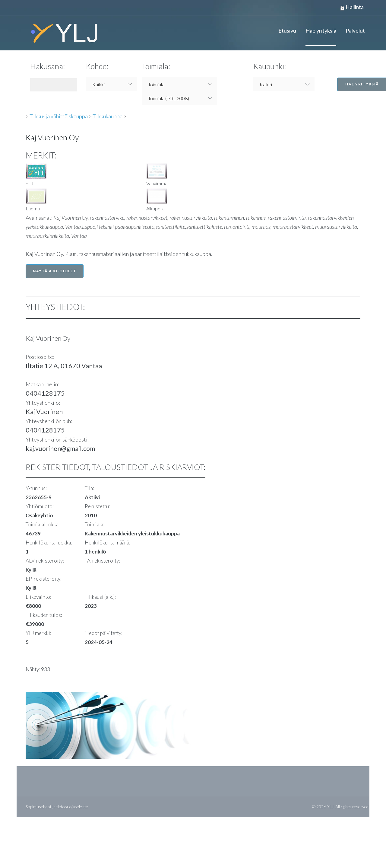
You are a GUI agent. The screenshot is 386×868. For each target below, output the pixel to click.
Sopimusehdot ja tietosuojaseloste (57, 807)
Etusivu (287, 31)
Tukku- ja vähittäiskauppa (59, 116)
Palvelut (355, 31)
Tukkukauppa (108, 116)
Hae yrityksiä (321, 31)
